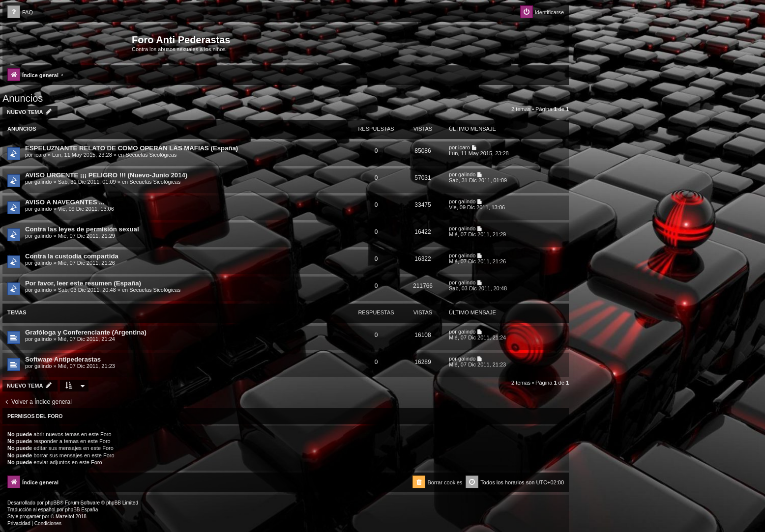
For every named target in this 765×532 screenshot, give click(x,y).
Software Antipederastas (63, 359)
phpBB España (81, 510)
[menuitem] (20, 13)
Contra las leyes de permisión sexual (82, 229)
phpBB (53, 503)
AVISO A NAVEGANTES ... (65, 202)
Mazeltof (65, 517)
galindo (43, 182)
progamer (30, 517)
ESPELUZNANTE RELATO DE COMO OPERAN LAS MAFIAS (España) (132, 148)
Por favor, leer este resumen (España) (83, 283)
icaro (40, 155)
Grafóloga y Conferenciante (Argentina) (86, 332)
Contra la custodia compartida (72, 256)
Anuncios (23, 98)
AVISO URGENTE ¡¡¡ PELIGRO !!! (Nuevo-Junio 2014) (106, 175)
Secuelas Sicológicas (151, 155)
